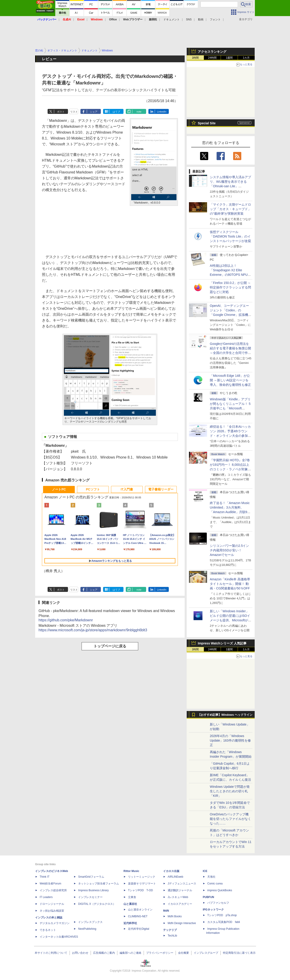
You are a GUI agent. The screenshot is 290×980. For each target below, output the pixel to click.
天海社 (211, 877)
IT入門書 (127, 489)
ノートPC (59, 489)
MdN (166, 911)
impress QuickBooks (220, 890)
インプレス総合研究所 (53, 890)
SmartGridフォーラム (91, 877)
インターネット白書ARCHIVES (59, 937)
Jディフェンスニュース (182, 884)
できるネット (48, 930)
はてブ (116, 112)
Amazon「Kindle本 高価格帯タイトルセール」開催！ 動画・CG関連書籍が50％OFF (230, 584)
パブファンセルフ (218, 903)
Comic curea (215, 884)
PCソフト (93, 489)
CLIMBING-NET (138, 916)
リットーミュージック (142, 877)
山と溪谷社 (130, 904)
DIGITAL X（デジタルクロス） (97, 904)
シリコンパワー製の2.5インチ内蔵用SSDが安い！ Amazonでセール (229, 550)
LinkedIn (162, 112)
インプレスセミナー (90, 897)
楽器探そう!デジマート (142, 884)
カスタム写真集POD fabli (224, 922)
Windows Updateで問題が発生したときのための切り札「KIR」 (230, 791)
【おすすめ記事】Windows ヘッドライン (225, 715)
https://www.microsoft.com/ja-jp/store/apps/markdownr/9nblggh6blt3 (93, 630)
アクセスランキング (212, 52)
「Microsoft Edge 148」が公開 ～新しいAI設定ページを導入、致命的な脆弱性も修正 (230, 380)
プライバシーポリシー (160, 953)
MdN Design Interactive (182, 923)
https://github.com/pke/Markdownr (66, 620)
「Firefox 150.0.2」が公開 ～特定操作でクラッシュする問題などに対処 (230, 287)
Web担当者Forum (50, 884)
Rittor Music (131, 871)
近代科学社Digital (139, 929)
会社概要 (184, 953)
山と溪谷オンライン (140, 910)
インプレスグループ (206, 953)
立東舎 (132, 897)
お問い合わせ (80, 953)
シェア (94, 112)
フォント (215, 19)
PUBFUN (208, 897)
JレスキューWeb (178, 897)
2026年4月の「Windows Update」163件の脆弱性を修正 (230, 740)
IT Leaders (46, 897)
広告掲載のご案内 (104, 953)
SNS (189, 19)
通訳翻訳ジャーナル (180, 890)
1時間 (195, 58)
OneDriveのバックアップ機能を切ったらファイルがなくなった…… (230, 819)
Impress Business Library (93, 890)
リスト (74, 112)
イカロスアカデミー (180, 904)
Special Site (207, 123)
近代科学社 (130, 923)
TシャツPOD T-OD (140, 890)
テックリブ (170, 930)
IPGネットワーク (213, 910)
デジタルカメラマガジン (55, 923)
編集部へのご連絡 (130, 953)
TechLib (172, 936)
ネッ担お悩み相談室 (52, 911)
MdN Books (175, 916)
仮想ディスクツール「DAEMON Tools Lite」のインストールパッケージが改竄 (230, 236)
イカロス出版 (171, 871)
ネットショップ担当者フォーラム (99, 884)
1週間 (229, 58)
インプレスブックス (90, 922)
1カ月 (246, 58)
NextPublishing (87, 929)
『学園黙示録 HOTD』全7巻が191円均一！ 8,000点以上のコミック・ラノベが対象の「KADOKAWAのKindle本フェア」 (230, 469)
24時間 (212, 58)
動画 (201, 19)
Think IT (45, 877)
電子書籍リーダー (161, 489)
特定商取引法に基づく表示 (239, 953)
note (139, 112)
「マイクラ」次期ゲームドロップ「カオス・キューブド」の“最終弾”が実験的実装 (230, 209)
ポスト (61, 112)
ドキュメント (172, 19)
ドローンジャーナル (52, 904)
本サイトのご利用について (51, 953)
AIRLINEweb (175, 877)
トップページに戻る (110, 646)
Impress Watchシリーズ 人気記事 (222, 643)
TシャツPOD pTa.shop (222, 915)
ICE (205, 871)
